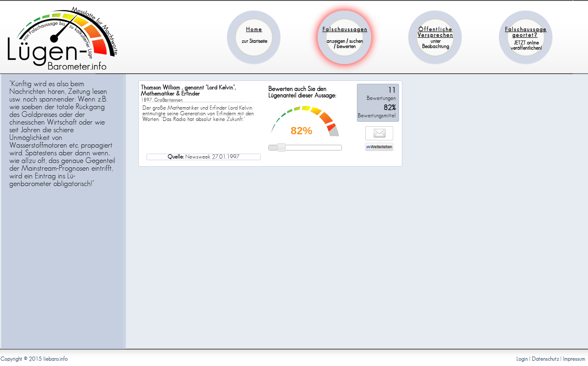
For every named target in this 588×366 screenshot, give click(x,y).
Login (522, 359)
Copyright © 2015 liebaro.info (34, 359)
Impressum (574, 359)
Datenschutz (545, 359)
